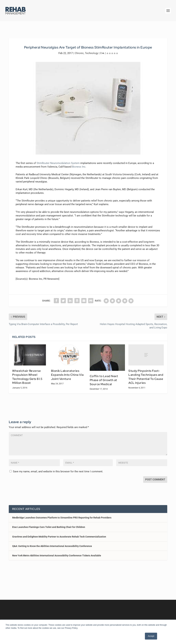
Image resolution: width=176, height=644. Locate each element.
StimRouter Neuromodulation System (58, 160)
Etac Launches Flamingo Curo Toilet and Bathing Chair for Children (49, 524)
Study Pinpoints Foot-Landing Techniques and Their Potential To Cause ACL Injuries (146, 374)
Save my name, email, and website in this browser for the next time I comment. (58, 468)
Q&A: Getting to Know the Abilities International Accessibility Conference (52, 543)
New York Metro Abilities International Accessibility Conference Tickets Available (57, 552)
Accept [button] (151, 636)
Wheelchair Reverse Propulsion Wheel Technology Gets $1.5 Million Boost (27, 374)
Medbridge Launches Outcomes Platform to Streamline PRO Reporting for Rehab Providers (62, 515)
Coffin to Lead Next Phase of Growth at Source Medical (104, 377)
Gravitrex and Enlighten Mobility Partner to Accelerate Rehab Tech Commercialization (59, 534)
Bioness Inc (79, 164)
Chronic (79, 50)
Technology (92, 50)
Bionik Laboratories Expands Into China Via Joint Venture (67, 372)
